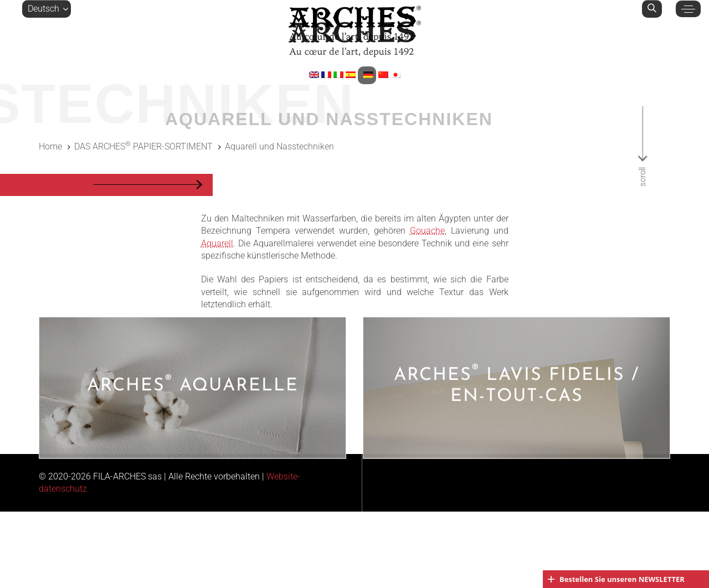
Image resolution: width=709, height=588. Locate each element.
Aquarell (217, 243)
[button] (47, 9)
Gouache (427, 231)
